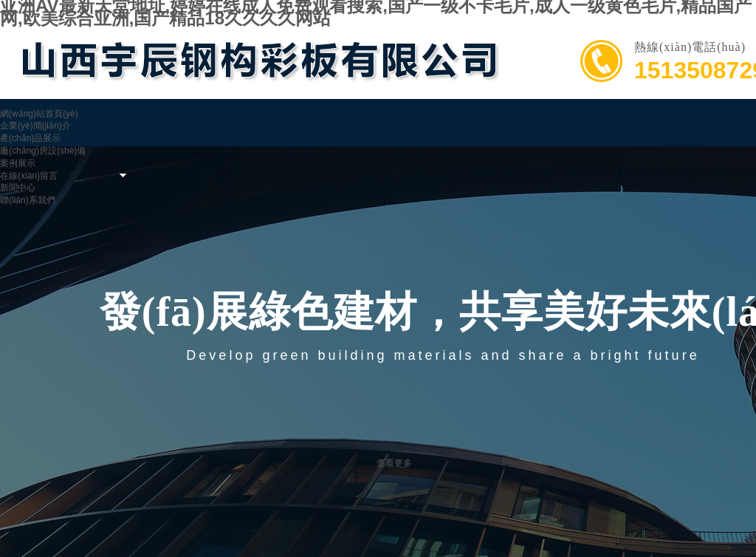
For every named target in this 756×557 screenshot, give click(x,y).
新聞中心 (18, 188)
